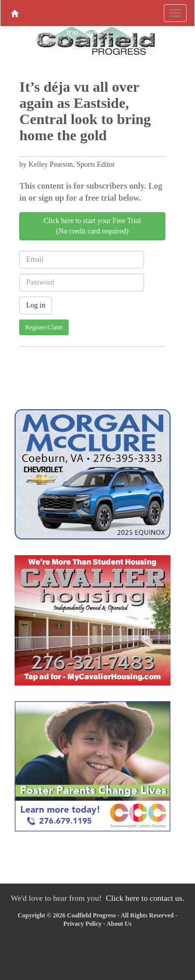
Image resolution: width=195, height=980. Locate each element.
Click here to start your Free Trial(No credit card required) (92, 226)
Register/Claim (44, 327)
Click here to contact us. (145, 898)
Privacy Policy (83, 924)
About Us (119, 924)
